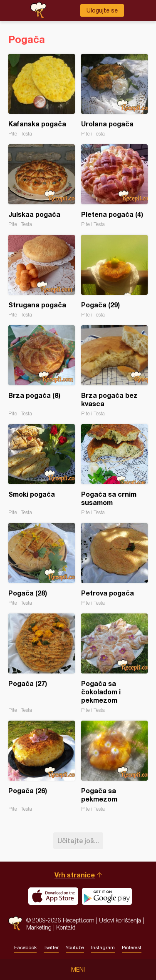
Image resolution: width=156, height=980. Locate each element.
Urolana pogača (114, 95)
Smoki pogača (42, 470)
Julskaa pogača (42, 186)
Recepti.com (15, 923)
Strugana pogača (42, 276)
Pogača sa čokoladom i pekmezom (114, 663)
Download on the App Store (53, 896)
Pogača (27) (42, 663)
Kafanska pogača (42, 95)
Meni (78, 970)
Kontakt (66, 927)
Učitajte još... (78, 841)
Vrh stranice (75, 875)
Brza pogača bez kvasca (114, 371)
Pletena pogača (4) (114, 186)
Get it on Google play (107, 896)
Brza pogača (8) (42, 371)
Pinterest (132, 947)
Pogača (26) (42, 766)
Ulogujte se (102, 10)
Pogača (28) (42, 564)
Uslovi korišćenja (120, 920)
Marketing (39, 927)
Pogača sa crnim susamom (114, 470)
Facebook (25, 947)
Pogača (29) (114, 276)
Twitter (51, 947)
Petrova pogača (114, 564)
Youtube (75, 947)
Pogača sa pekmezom (114, 766)
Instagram (103, 947)
